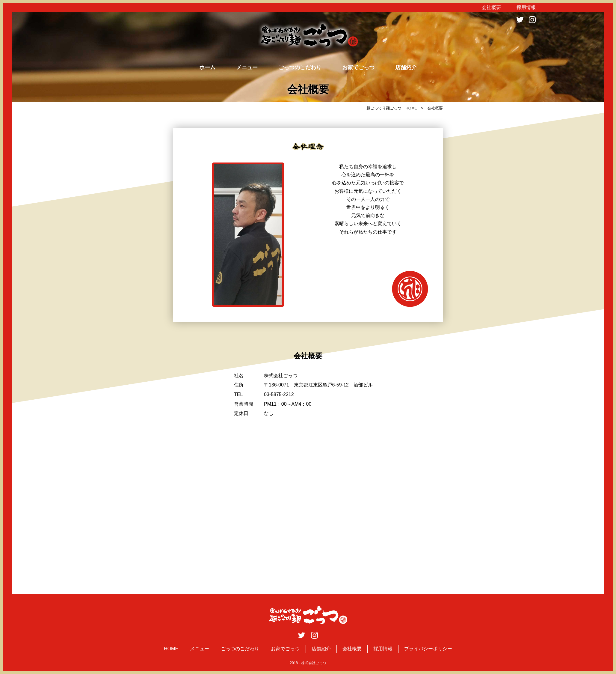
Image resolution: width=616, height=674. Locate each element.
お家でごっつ (358, 67)
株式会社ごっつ (314, 663)
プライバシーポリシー (428, 649)
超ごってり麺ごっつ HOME (392, 108)
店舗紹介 (406, 67)
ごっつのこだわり (300, 67)
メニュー (247, 67)
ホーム (207, 67)
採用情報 (526, 7)
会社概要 (491, 7)
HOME (171, 649)
